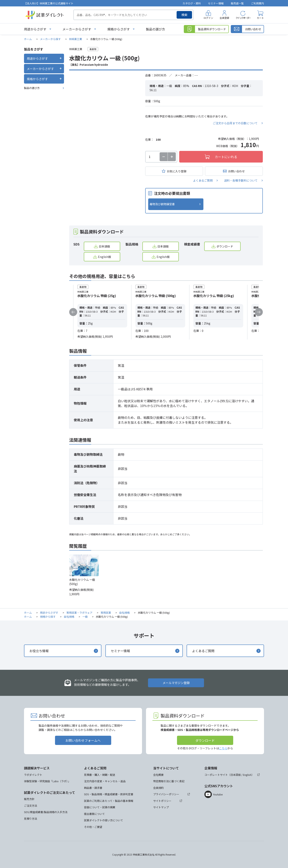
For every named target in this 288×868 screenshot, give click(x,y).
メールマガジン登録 (176, 683)
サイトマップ (161, 807)
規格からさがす (119, 29)
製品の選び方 (155, 29)
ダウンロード (225, 246)
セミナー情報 (216, 3)
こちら (223, 748)
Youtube (218, 794)
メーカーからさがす (77, 29)
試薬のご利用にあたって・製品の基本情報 (109, 801)
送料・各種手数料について (241, 180)
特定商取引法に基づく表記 (169, 781)
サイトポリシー (162, 801)
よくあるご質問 (203, 180)
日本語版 (104, 246)
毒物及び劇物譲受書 (162, 204)
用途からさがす (35, 29)
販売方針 (29, 799)
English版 (104, 257)
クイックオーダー (243, 18)
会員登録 (224, 18)
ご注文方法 (30, 806)
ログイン (208, 18)
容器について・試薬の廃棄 (100, 807)
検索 (184, 15)
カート (260, 18)
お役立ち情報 (39, 651)
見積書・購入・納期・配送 (100, 775)
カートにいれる (226, 157)
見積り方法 (30, 819)
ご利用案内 (257, 3)
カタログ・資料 (192, 3)
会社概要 (158, 775)
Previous (73, 312)
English (247, 775)
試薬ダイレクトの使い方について (103, 820)
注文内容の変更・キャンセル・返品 (105, 781)
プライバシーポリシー (166, 794)
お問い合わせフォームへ (83, 740)
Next (259, 312)
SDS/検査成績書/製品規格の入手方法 (46, 812)
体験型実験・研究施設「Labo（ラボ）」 (47, 781)
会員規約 (158, 788)
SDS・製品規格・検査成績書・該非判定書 (109, 794)
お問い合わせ (236, 171)
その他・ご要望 (93, 827)
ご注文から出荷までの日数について (235, 123)
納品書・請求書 (93, 788)
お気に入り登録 (177, 171)
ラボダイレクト (33, 775)
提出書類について (94, 814)
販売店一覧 (237, 3)
